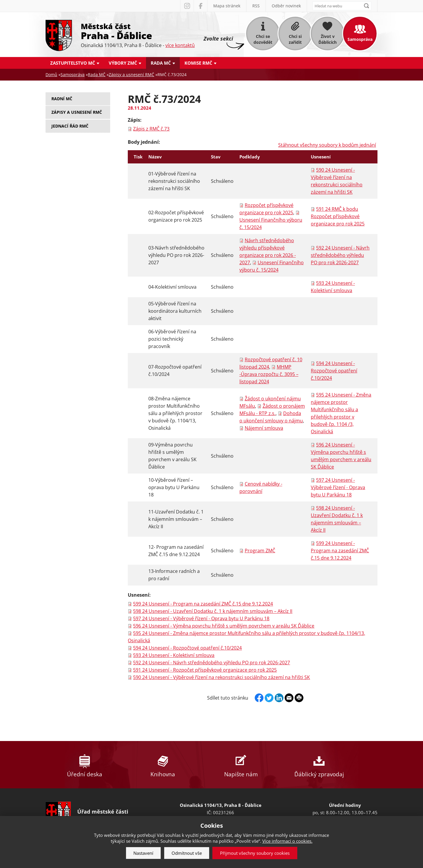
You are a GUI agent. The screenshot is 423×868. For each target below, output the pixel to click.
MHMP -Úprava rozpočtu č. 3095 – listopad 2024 (269, 374)
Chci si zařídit (295, 39)
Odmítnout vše (187, 853)
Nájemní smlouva (264, 428)
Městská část (138, 31)
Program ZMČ (260, 551)
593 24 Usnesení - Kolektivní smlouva (174, 655)
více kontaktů (180, 45)
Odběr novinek (286, 6)
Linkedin (279, 698)
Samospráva (360, 39)
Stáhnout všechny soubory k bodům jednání (327, 145)
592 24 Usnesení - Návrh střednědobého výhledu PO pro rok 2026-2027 (340, 255)
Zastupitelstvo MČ (73, 63)
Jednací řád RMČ (70, 126)
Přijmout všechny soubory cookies (255, 853)
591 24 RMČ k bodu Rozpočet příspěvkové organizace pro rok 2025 (338, 216)
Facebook (200, 6)
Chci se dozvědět (263, 39)
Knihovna (163, 765)
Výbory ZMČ (123, 63)
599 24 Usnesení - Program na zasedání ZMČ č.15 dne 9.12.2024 (340, 551)
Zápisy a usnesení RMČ (131, 75)
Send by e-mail (289, 698)
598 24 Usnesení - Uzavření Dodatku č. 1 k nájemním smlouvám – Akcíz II (213, 611)
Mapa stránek (227, 6)
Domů (51, 75)
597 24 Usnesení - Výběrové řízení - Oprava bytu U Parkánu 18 (338, 487)
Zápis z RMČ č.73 (151, 129)
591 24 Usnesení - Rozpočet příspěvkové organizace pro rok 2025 (205, 670)
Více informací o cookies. (287, 841)
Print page (299, 698)
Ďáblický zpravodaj (319, 765)
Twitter (269, 698)
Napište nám (241, 765)
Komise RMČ (198, 63)
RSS (256, 6)
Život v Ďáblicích (328, 39)
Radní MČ (62, 99)
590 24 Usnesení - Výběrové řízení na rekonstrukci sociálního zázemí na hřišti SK (221, 677)
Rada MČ (161, 63)
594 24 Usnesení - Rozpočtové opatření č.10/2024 (334, 371)
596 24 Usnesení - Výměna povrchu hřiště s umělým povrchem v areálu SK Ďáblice (224, 626)
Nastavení (143, 853)
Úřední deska (85, 765)
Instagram (187, 6)
